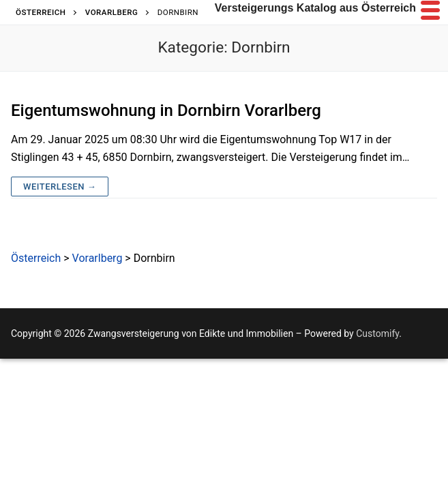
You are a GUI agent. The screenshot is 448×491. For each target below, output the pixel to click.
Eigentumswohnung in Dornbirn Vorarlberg (166, 110)
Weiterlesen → (60, 187)
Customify (377, 333)
